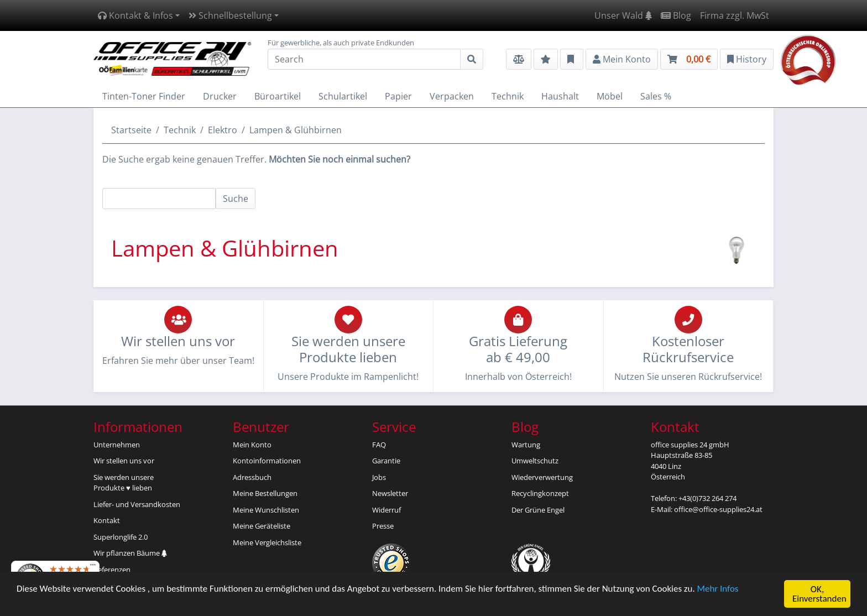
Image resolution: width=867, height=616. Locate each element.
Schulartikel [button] (343, 96)
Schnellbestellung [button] (230, 15)
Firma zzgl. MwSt (735, 15)
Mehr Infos (720, 591)
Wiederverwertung (542, 477)
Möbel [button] (610, 96)
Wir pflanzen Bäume (130, 553)
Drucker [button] (220, 96)
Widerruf (387, 510)
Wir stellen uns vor (124, 461)
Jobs (379, 477)
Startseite (131, 130)
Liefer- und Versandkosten (137, 504)
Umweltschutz (535, 461)
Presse (383, 526)
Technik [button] (508, 96)
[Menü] (93, 567)
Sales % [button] (656, 96)
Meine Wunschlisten (266, 510)
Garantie (386, 461)
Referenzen (112, 570)
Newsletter (390, 493)
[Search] (364, 59)
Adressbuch (252, 477)
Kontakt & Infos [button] (135, 15)
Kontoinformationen (267, 461)
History (747, 59)
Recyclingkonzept (540, 493)
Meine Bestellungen (265, 493)
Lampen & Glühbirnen (296, 130)
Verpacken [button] (452, 96)
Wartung (526, 445)
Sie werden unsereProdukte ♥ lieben (124, 483)
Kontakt (107, 520)
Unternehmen (117, 445)
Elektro (223, 130)
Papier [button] (398, 96)
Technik (180, 130)
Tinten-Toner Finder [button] (144, 96)
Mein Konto (252, 445)
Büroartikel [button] (278, 96)
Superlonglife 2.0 (121, 537)
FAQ (379, 445)
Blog (676, 15)
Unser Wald (623, 15)
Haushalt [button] (560, 96)
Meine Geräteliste (262, 526)
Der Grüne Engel (538, 510)
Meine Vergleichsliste (267, 542)
